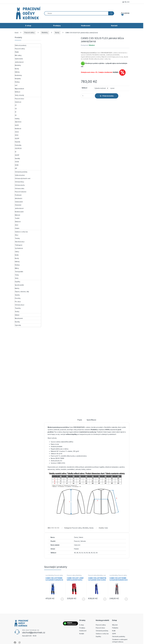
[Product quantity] (88, 96)
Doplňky (18, 282)
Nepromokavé (19, 89)
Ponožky (18, 298)
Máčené (17, 215)
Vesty (17, 278)
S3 (16, 115)
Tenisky (17, 238)
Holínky (17, 119)
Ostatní (17, 228)
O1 (16, 105)
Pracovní (77, 541)
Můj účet (126, 2)
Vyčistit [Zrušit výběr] (112, 88)
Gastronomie (19, 59)
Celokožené (19, 202)
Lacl (47, 575)
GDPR (114, 634)
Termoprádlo (19, 272)
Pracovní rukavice (21, 192)
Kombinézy (18, 75)
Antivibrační (19, 198)
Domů (17, 33)
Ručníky (17, 322)
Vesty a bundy (19, 95)
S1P (16, 168)
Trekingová (19, 245)
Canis (106, 528)
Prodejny (57, 26)
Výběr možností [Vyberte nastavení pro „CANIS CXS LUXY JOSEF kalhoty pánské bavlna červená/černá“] (84, 599)
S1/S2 (17, 135)
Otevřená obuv (20, 242)
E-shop (28, 26)
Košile (17, 255)
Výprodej (18, 325)
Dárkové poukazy (21, 45)
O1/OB (17, 162)
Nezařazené (19, 318)
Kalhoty (17, 72)
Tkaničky (18, 308)
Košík (114, 631)
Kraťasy (17, 82)
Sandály (17, 158)
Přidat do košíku (108, 96)
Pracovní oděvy (29, 33)
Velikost (84, 88)
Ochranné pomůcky (21, 172)
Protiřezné (18, 195)
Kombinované (19, 212)
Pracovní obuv (20, 99)
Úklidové (18, 222)
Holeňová (18, 102)
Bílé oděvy (18, 55)
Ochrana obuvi (20, 305)
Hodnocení (86, 26)
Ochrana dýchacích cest (23, 178)
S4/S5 (17, 125)
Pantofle (18, 142)
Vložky (17, 312)
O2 (16, 109)
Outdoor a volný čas (21, 232)
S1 (16, 112)
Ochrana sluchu (20, 185)
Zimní (17, 225)
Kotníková (18, 129)
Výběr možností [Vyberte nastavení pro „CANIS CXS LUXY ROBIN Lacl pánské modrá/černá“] (62, 599)
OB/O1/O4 (18, 122)
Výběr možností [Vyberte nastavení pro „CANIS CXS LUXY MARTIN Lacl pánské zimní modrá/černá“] (105, 599)
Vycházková (19, 248)
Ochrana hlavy (19, 182)
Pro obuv (18, 302)
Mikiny (17, 268)
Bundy (57, 33)
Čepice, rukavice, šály (22, 292)
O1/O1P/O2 (18, 148)
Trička (17, 275)
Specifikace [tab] (91, 420)
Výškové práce (20, 175)
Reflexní (17, 92)
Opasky (17, 295)
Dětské (17, 315)
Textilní (17, 218)
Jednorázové (19, 62)
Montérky (45, 33)
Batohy (17, 288)
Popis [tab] (80, 420)
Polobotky (18, 145)
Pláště (17, 52)
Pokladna (115, 628)
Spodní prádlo (19, 285)
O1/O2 (17, 132)
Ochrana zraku (20, 188)
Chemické (18, 205)
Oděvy (17, 252)
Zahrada (83, 541)
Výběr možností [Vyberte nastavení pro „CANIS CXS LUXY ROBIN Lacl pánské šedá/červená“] (126, 599)
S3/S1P (17, 138)
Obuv (17, 235)
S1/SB (17, 165)
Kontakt (114, 26)
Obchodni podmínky (119, 636)
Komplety (18, 79)
